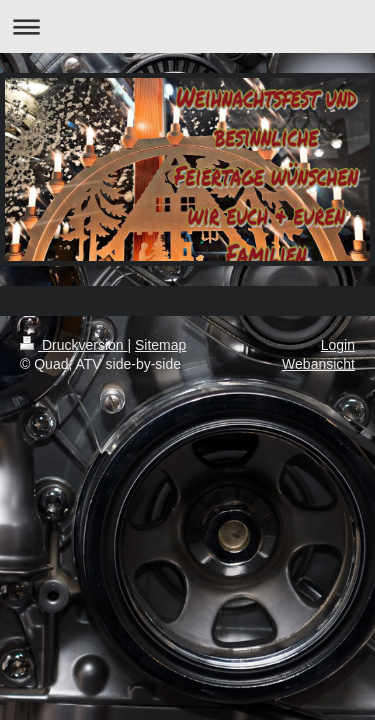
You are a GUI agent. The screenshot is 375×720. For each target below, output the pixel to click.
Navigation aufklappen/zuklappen (187, 26)
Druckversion (73, 345)
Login (338, 345)
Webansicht (318, 364)
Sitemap (160, 345)
